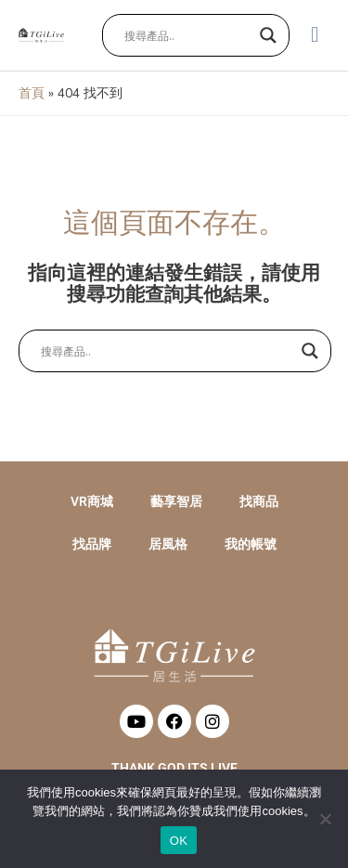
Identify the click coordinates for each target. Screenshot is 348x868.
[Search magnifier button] (268, 35)
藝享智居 (176, 501)
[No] (325, 819)
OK (179, 841)
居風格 (168, 544)
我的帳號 (251, 544)
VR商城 (92, 501)
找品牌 (92, 544)
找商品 (259, 501)
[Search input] (187, 35)
